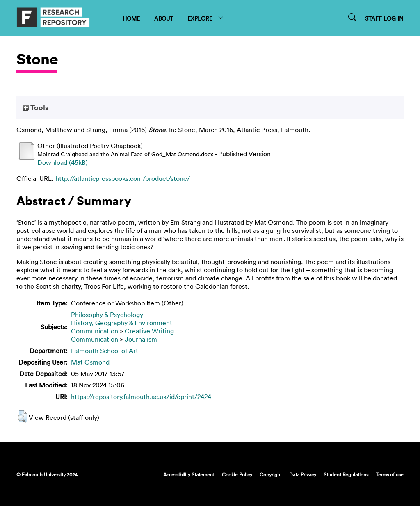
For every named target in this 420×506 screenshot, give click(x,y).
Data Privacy (303, 474)
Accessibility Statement (189, 474)
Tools (36, 107)
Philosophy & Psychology (107, 315)
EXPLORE (206, 18)
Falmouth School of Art (105, 351)
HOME (131, 18)
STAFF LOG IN (384, 18)
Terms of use (390, 474)
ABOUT (164, 18)
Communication (95, 331)
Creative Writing (149, 331)
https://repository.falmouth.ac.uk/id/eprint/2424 (141, 397)
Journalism (141, 339)
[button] (22, 417)
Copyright (271, 474)
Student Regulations (346, 474)
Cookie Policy (237, 474)
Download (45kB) (63, 162)
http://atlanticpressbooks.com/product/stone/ (123, 178)
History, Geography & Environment (122, 323)
